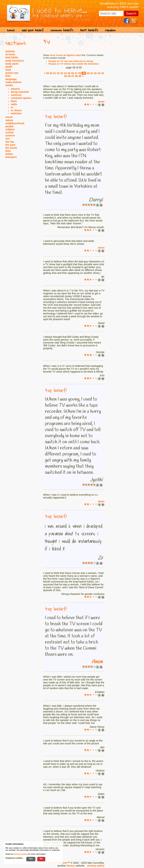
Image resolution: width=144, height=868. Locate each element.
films (14, 101)
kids (8, 76)
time (8, 151)
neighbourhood (15, 123)
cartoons (16, 95)
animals (10, 51)
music (9, 117)
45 (66, 76)
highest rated (74, 55)
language (11, 79)
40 (88, 73)
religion (10, 129)
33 (62, 73)
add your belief (33, 30)
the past (10, 145)
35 (69, 73)
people (10, 126)
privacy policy (96, 866)
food (8, 70)
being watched (20, 92)
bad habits (12, 57)
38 (80, 73)
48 (76, 76)
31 (54, 73)
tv (12, 107)
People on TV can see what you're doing (71, 61)
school (10, 132)
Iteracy (71, 866)
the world (11, 148)
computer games (21, 98)
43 (99, 73)
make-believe (13, 82)
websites (16, 113)
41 (92, 73)
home (11, 30)
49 (80, 76)
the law (10, 142)
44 (102, 73)
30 (51, 73)
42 (95, 73)
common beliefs (62, 30)
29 (47, 73)
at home (10, 54)
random (110, 30)
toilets (9, 154)
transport (11, 157)
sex (8, 139)
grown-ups (12, 73)
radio (14, 104)
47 (73, 76)
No (41, 859)
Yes (31, 859)
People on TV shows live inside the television (74, 64)
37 (76, 73)
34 (65, 73)
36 (72, 73)
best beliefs (89, 30)
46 (69, 76)
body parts (12, 64)
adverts (15, 89)
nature (9, 120)
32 (58, 73)
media (9, 85)
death (9, 67)
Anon (101, 102)
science (10, 135)
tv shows (16, 110)
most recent (56, 55)
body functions (15, 61)
